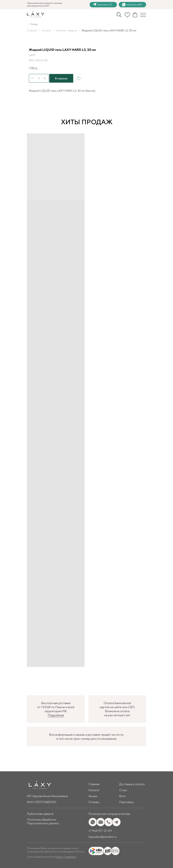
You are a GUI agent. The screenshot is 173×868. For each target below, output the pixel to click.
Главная (32, 30)
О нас (123, 790)
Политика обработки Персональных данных (43, 821)
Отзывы (94, 802)
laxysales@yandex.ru (103, 837)
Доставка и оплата (132, 784)
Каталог (47, 30)
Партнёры (126, 802)
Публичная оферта (40, 814)
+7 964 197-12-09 (100, 831)
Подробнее (56, 715)
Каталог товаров (67, 30)
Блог (123, 796)
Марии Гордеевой (66, 857)
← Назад (32, 24)
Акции (93, 796)
